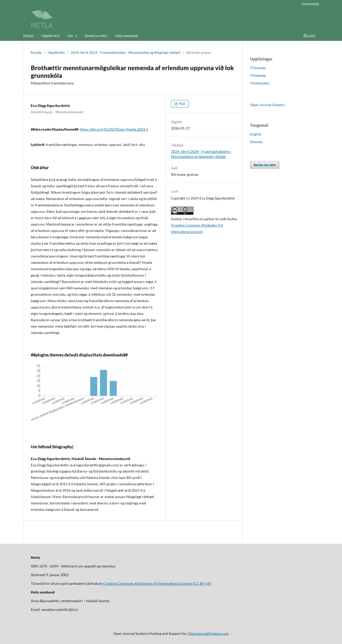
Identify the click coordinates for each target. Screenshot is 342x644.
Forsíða (36, 53)
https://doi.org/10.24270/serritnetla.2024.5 (114, 129)
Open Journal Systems (267, 105)
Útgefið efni (50, 36)
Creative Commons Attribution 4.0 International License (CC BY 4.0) (157, 583)
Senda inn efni (96, 36)
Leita (309, 36)
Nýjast (28, 36)
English (256, 134)
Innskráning (310, 4)
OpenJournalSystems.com (208, 633)
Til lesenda (258, 68)
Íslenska (256, 142)
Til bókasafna (260, 83)
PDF (182, 104)
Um (71, 36)
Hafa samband (126, 36)
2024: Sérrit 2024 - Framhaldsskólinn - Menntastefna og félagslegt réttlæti (126, 53)
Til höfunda (258, 76)
